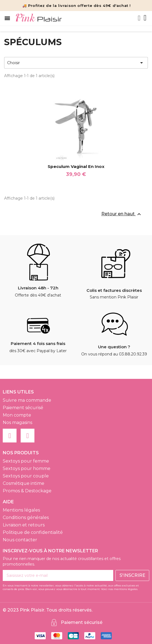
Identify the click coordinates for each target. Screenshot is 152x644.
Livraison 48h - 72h (38, 288)
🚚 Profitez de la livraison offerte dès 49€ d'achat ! (77, 6)
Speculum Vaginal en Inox (76, 166)
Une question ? (114, 347)
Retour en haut (122, 214)
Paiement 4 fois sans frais (38, 343)
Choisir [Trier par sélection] (76, 63)
